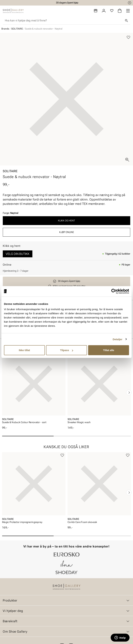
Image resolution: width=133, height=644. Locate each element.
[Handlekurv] (120, 11)
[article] (34, 389)
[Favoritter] (112, 11)
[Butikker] (96, 11)
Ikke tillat (24, 350)
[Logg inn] (104, 11)
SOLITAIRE (17, 29)
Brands (5, 29)
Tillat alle (109, 350)
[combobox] (64, 21)
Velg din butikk (18, 254)
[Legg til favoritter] (128, 37)
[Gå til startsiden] (13, 11)
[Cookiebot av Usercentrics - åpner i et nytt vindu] (114, 291)
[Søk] (126, 21)
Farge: (11, 213)
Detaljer (118, 339)
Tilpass (67, 350)
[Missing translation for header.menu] (128, 11)
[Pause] (130, 3)
